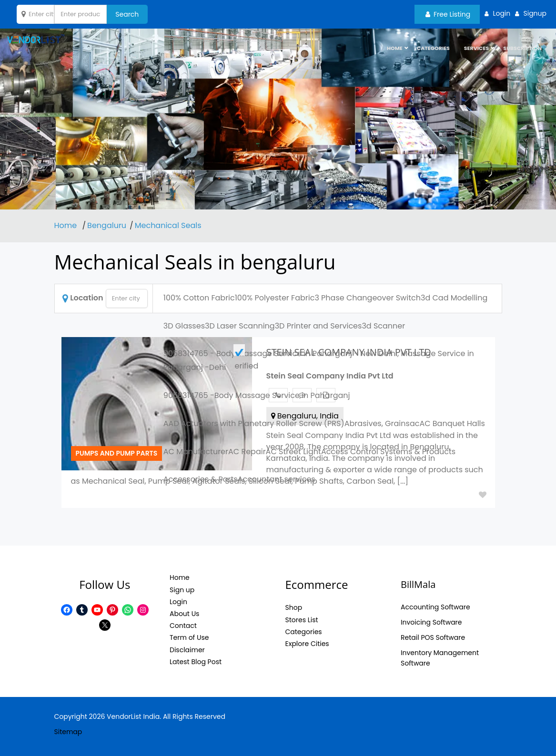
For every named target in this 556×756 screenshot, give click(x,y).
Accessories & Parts (201, 479)
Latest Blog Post (196, 662)
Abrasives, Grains (377, 423)
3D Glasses (184, 326)
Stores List (302, 620)
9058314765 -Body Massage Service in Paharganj (257, 395)
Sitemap (68, 732)
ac (415, 423)
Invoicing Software (431, 622)
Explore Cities (307, 644)
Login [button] (501, 13)
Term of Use (189, 637)
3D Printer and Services (318, 326)
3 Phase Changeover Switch (368, 298)
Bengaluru (107, 225)
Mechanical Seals (168, 225)
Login (178, 602)
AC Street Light (293, 452)
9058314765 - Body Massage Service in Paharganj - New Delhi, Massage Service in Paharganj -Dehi (319, 360)
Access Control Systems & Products (388, 452)
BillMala (418, 584)
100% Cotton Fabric (199, 298)
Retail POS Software (433, 637)
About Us (184, 614)
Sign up (182, 590)
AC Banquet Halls (452, 423)
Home (67, 225)
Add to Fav (483, 495)
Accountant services (277, 479)
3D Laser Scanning (240, 326)
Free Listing (448, 14)
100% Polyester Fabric (275, 298)
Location (83, 298)
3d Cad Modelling (454, 298)
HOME (395, 50)
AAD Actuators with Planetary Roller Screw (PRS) (254, 423)
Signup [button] (535, 13)
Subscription (522, 50)
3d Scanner (383, 326)
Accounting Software (435, 607)
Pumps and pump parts (117, 453)
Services (476, 50)
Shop (294, 607)
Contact (183, 626)
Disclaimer (187, 650)
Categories (433, 50)
